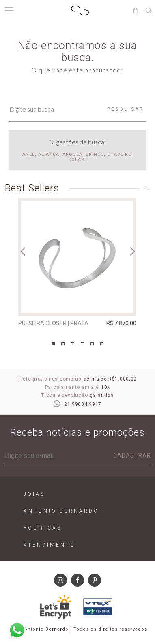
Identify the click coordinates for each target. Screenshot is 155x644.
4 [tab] (82, 344)
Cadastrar (132, 455)
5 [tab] (92, 344)
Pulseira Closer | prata (53, 323)
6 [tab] (102, 344)
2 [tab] (63, 344)
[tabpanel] (77, 264)
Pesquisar (126, 109)
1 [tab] (53, 344)
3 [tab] (73, 344)
